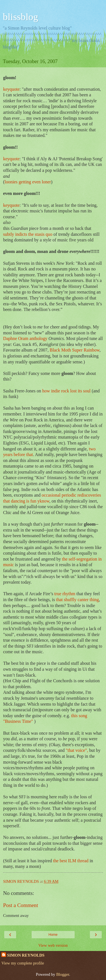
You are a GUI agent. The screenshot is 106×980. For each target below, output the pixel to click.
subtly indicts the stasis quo (28, 234)
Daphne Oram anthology (26, 338)
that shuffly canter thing (77, 600)
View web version (53, 945)
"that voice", (78, 750)
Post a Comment (21, 905)
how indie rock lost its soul (67, 391)
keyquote (11, 89)
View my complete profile (23, 963)
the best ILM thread (71, 861)
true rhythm (65, 594)
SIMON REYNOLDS (26, 955)
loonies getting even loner (28, 182)
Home (53, 935)
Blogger (63, 974)
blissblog (20, 17)
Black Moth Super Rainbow (75, 350)
